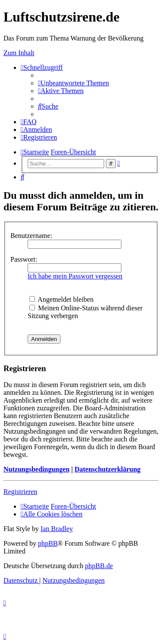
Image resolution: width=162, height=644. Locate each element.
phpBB (48, 543)
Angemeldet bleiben (61, 299)
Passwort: (24, 259)
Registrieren (20, 492)
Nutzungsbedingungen (37, 469)
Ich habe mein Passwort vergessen (75, 276)
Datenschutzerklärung (107, 469)
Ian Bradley (57, 529)
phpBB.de (99, 566)
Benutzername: (31, 236)
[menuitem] (73, 83)
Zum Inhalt (19, 53)
